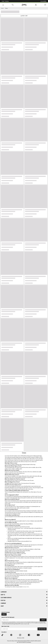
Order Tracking (5, 1)
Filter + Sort (24, 16)
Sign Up (4, 614)
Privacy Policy (32, 623)
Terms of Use (25, 623)
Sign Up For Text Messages (8, 617)
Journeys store (26, 587)
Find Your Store (5, 626)
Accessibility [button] (43, 1)
